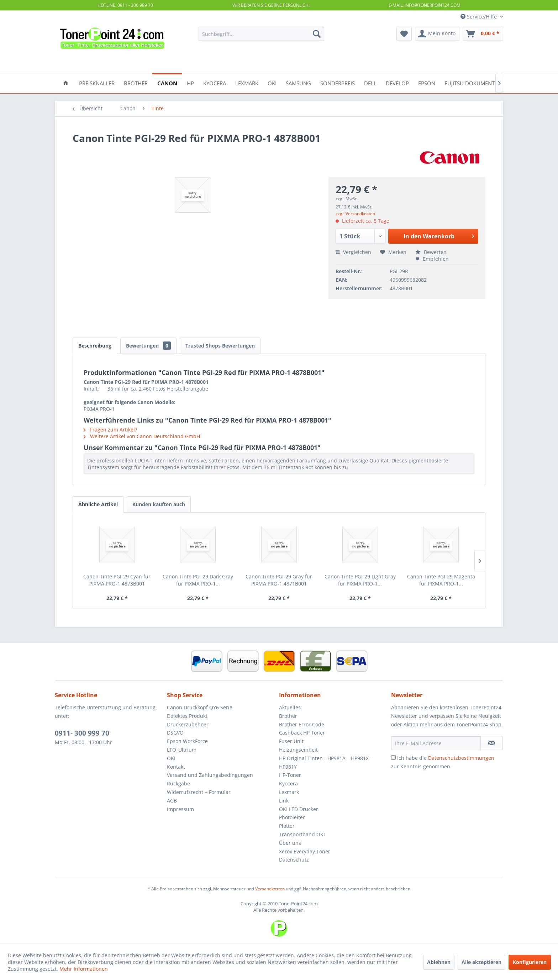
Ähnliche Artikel (98, 504)
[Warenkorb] (483, 34)
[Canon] (167, 83)
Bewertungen (148, 346)
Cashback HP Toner (302, 733)
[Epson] (427, 83)
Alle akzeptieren (481, 962)
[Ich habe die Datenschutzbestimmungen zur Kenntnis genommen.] (393, 757)
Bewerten (431, 252)
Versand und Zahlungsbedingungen (210, 775)
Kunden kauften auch (159, 504)
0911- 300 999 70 (82, 733)
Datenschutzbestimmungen (461, 758)
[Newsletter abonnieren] (492, 743)
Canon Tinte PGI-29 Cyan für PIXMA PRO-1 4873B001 (117, 580)
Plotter (287, 826)
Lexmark (289, 792)
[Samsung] (298, 83)
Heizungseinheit (298, 750)
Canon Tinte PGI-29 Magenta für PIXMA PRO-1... (441, 580)
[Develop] (397, 83)
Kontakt (176, 767)
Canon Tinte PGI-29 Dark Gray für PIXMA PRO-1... (198, 580)
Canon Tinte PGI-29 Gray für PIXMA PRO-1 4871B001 (279, 580)
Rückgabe (178, 783)
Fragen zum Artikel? (110, 430)
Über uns (290, 843)
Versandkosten (270, 889)
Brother (288, 716)
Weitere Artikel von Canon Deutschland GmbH (142, 436)
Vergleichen (353, 252)
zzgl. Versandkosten (355, 214)
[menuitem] (261, 34)
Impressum (180, 809)
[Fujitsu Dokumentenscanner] (485, 83)
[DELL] (370, 83)
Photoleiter (292, 817)
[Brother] (136, 83)
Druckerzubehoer (188, 724)
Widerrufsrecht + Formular (199, 792)
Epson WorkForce (187, 741)
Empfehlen (432, 259)
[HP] (190, 83)
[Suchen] (317, 34)
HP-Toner (290, 775)
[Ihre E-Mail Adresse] (436, 743)
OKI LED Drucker (299, 809)
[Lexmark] (247, 83)
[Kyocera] (215, 83)
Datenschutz (294, 860)
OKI (171, 758)
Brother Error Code (302, 724)
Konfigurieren (530, 962)
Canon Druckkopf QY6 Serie (200, 707)
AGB (172, 801)
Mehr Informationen (84, 969)
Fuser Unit (291, 741)
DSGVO (175, 733)
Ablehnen (439, 962)
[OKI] (272, 83)
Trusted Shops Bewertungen (220, 346)
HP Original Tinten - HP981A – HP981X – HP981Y (326, 762)
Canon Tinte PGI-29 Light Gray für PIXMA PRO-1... (360, 580)
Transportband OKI (302, 834)
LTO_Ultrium (182, 750)
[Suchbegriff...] (261, 34)
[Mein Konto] (437, 34)
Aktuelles (290, 707)
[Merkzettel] (404, 34)
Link (284, 801)
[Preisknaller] (97, 83)
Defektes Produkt (187, 716)
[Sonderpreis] (338, 83)
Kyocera (288, 783)
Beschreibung (95, 346)
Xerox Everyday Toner (305, 851)
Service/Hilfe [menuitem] (479, 17)
